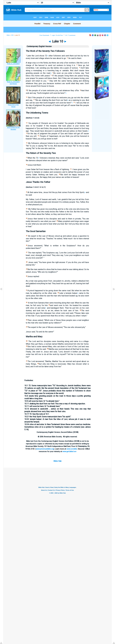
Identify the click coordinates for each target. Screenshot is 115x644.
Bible (8, 35)
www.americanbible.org (45, 449)
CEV (12, 35)
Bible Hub (57, 461)
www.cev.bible (72, 449)
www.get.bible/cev (69, 451)
